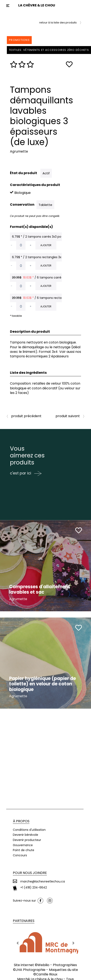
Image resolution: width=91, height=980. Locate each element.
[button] (18, 942)
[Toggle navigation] (8, 6)
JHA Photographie (31, 968)
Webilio (43, 964)
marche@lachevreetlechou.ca (43, 880)
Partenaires (24, 920)
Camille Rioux (47, 973)
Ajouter (46, 245)
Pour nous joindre (30, 872)
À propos (21, 820)
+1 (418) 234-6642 (34, 886)
